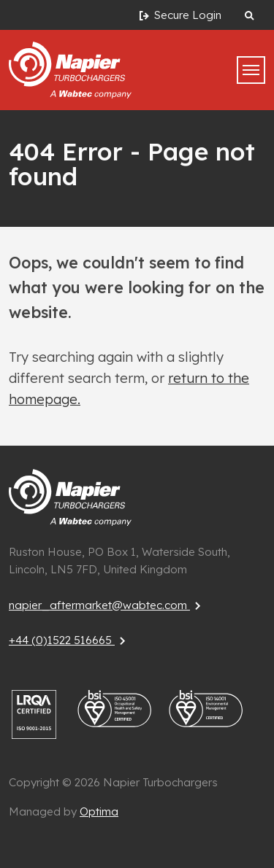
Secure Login (179, 15)
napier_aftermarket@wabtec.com (107, 605)
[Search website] (249, 15)
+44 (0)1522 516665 (69, 640)
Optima (99, 811)
